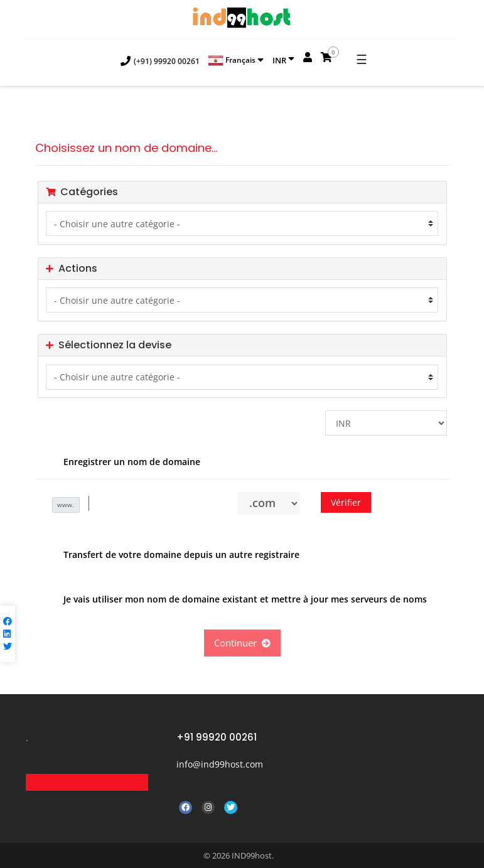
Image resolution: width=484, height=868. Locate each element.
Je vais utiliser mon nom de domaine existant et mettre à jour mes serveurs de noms (236, 600)
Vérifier (346, 502)
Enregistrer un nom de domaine (122, 463)
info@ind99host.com (220, 764)
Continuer (242, 643)
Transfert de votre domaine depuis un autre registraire (172, 555)
